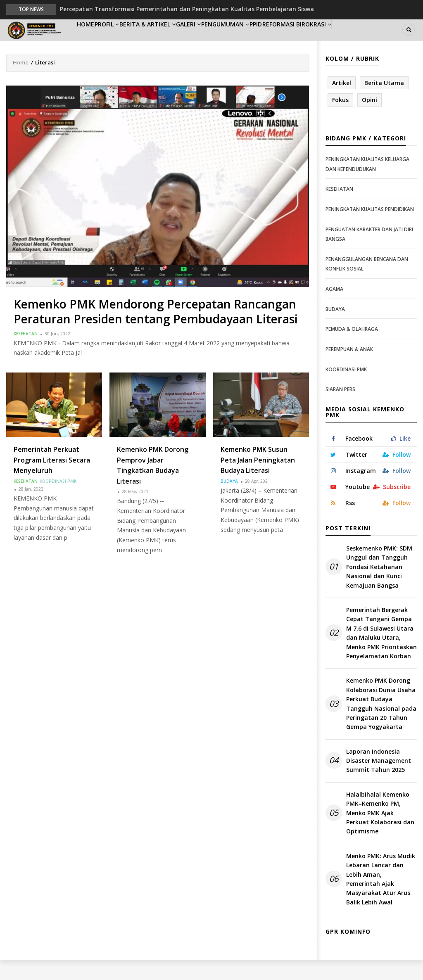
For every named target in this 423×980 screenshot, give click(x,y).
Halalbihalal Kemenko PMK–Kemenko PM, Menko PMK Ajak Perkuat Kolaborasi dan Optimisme (380, 833)
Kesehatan (26, 354)
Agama (334, 309)
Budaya (229, 501)
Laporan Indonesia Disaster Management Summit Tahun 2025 (379, 781)
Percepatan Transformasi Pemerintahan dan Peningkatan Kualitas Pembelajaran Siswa (187, 9)
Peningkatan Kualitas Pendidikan (370, 229)
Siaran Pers (340, 409)
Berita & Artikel (171, 40)
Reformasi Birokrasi (355, 40)
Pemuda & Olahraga (352, 349)
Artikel (342, 103)
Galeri (220, 40)
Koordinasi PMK (58, 501)
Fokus (340, 120)
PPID (305, 40)
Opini (370, 120)
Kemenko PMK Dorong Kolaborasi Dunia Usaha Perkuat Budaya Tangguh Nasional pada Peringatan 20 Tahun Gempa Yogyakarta (381, 724)
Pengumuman (265, 40)
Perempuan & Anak (349, 369)
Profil (122, 40)
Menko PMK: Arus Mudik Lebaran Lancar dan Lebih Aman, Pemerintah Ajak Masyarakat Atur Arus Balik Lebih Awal (381, 899)
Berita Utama (384, 103)
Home (91, 40)
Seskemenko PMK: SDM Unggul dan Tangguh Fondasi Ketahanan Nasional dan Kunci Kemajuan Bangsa (379, 587)
